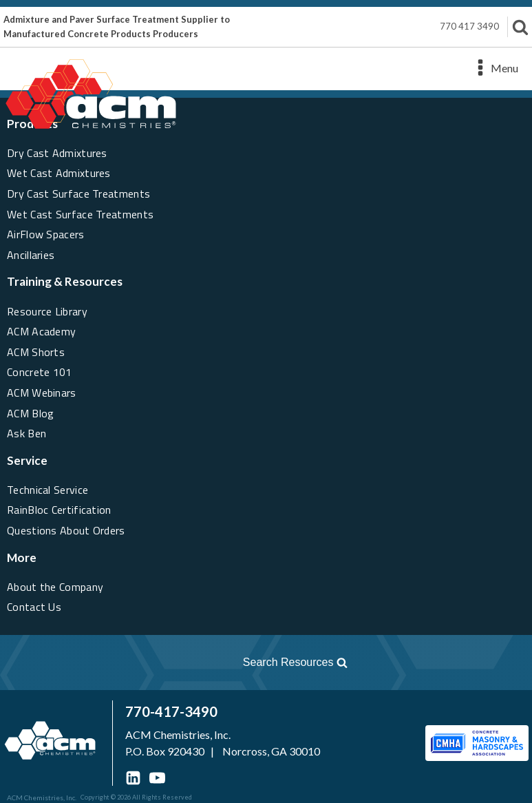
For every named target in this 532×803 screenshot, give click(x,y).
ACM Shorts (36, 352)
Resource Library (47, 311)
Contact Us (34, 607)
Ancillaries (31, 255)
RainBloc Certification (59, 510)
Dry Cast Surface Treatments (78, 194)
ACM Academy (41, 331)
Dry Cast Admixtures (57, 153)
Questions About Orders (66, 530)
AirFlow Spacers (46, 234)
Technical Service (47, 490)
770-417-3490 (171, 711)
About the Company (55, 587)
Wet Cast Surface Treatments (80, 214)
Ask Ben (26, 433)
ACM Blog (30, 413)
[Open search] (182, 663)
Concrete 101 (40, 372)
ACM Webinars (42, 393)
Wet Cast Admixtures (59, 173)
